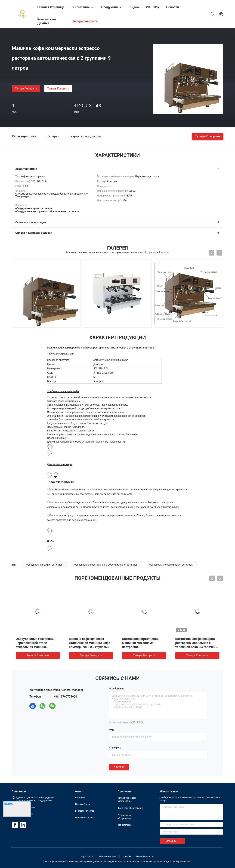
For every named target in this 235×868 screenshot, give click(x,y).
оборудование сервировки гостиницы (171, 565)
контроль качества (85, 811)
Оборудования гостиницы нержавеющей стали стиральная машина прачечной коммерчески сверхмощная (35, 647)
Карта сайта (87, 857)
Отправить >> (172, 841)
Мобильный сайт (108, 857)
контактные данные (85, 818)
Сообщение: (117, 689)
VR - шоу (153, 7)
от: (112, 730)
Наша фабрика (83, 804)
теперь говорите (26, 88)
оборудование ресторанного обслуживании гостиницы (106, 565)
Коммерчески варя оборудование (127, 799)
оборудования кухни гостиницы (45, 565)
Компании (80, 798)
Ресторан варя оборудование (125, 817)
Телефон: (115, 748)
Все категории (125, 825)
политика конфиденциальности (139, 857)
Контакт (119, 767)
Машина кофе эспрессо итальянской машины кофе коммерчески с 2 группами (89, 643)
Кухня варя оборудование (130, 808)
